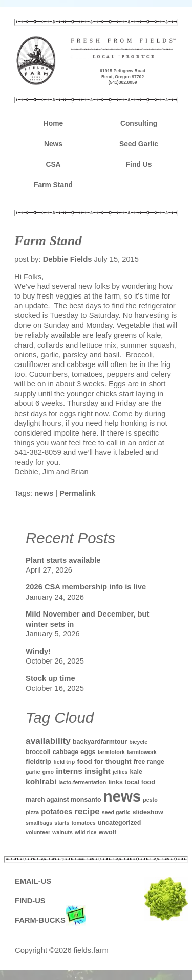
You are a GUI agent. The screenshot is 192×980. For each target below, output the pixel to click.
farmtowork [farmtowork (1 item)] (142, 752)
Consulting (139, 123)
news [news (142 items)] (122, 796)
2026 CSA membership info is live (86, 587)
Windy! (38, 651)
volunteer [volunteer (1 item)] (38, 832)
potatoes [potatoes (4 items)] (57, 812)
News (53, 144)
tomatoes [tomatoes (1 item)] (83, 823)
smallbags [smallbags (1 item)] (39, 823)
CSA (53, 164)
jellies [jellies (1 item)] (120, 772)
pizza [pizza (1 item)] (32, 812)
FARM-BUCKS (50, 920)
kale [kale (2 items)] (136, 772)
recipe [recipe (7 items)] (87, 812)
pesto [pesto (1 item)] (150, 800)
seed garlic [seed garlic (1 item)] (116, 812)
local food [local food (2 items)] (140, 782)
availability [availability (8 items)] (48, 741)
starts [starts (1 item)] (62, 823)
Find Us (139, 164)
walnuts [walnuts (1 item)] (62, 832)
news (44, 493)
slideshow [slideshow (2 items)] (147, 812)
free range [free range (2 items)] (149, 762)
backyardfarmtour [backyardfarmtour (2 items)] (100, 742)
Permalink (77, 493)
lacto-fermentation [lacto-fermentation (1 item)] (82, 782)
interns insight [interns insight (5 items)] (83, 771)
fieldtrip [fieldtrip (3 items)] (38, 761)
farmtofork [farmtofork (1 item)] (111, 752)
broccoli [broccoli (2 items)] (38, 752)
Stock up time (50, 678)
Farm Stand (53, 185)
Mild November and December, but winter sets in (87, 619)
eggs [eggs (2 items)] (88, 752)
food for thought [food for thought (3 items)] (104, 761)
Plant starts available (63, 560)
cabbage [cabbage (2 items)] (66, 752)
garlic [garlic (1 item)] (33, 772)
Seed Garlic (139, 144)
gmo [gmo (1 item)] (48, 772)
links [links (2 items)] (115, 782)
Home (53, 123)
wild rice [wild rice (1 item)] (86, 832)
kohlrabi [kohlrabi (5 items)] (41, 781)
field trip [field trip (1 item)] (64, 762)
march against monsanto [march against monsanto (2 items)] (63, 800)
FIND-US (30, 901)
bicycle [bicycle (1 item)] (138, 742)
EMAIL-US (33, 881)
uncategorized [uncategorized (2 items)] (120, 823)
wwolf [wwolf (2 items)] (108, 832)
